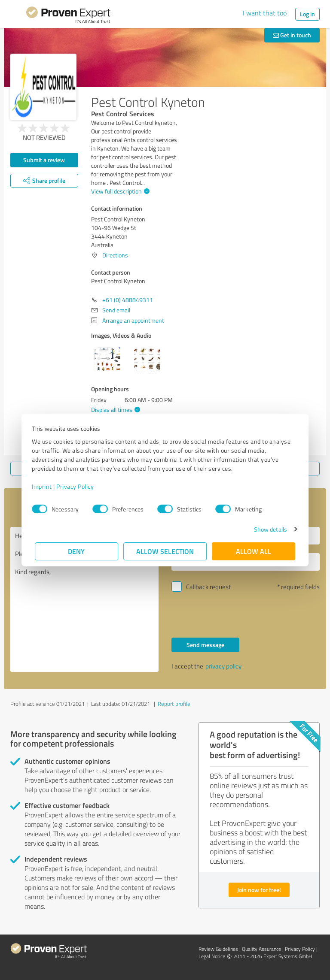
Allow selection (165, 551)
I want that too (265, 13)
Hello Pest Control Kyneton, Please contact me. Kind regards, (84, 599)
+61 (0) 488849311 (128, 300)
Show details (267, 529)
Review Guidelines (218, 949)
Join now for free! (259, 890)
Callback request (208, 587)
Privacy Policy (78, 486)
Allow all (254, 551)
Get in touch (292, 35)
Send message (205, 645)
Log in (307, 14)
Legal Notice (212, 956)
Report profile (174, 704)
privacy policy (223, 666)
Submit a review (44, 160)
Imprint (45, 486)
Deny (77, 551)
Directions (115, 255)
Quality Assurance (261, 949)
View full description (119, 191)
